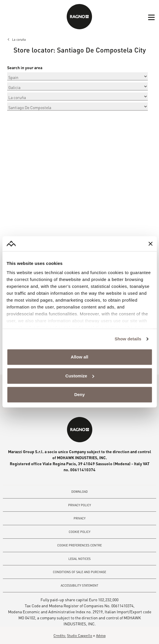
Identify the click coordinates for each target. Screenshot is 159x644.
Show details (128, 339)
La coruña (19, 39)
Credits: (60, 635)
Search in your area (25, 68)
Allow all (79, 357)
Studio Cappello (80, 635)
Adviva (101, 635)
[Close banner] (150, 244)
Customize (80, 376)
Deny (79, 395)
